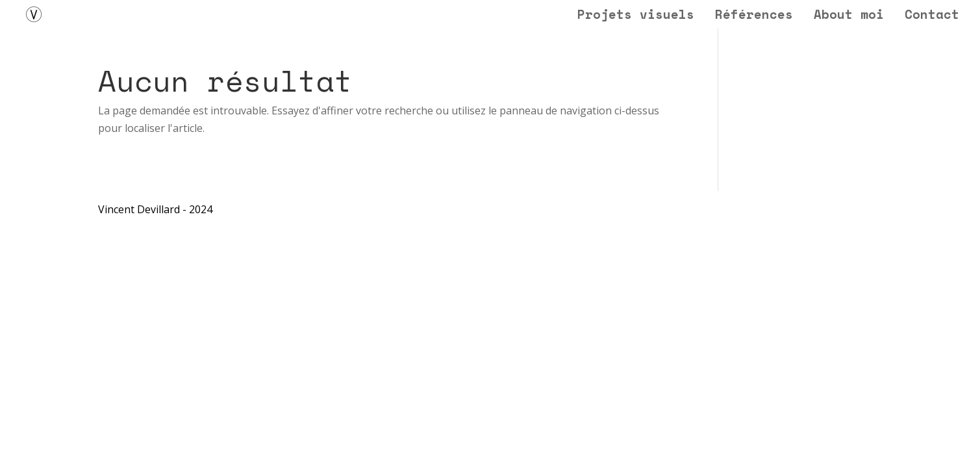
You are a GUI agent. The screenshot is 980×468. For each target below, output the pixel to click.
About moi (849, 17)
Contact (932, 17)
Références (754, 17)
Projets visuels (636, 17)
